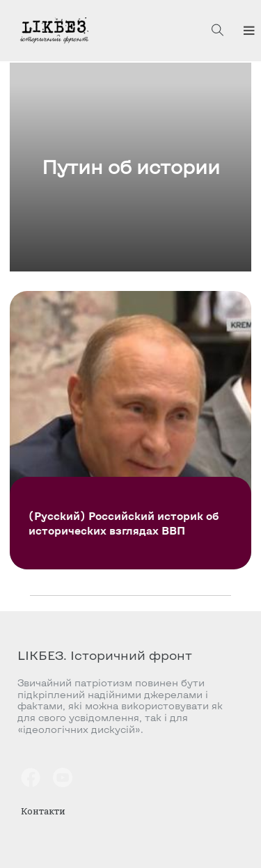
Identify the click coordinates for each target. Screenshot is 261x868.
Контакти (43, 811)
